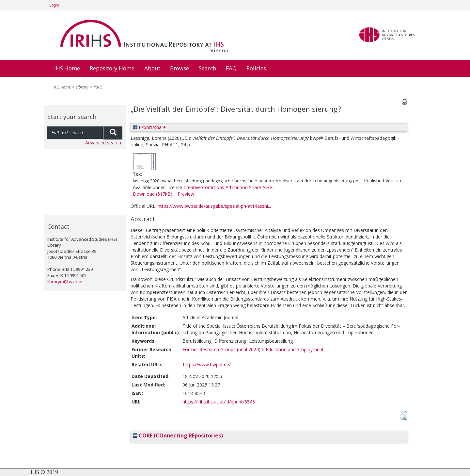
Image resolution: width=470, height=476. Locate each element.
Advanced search (103, 143)
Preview (186, 194)
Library (82, 87)
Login (54, 5)
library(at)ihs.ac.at (65, 282)
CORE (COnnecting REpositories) (178, 435)
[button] (404, 416)
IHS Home (67, 68)
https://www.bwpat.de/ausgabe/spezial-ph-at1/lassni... (214, 206)
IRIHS (98, 87)
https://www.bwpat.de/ (207, 364)
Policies (256, 68)
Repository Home (112, 68)
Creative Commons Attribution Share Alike (228, 187)
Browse (180, 68)
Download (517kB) (153, 194)
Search (207, 68)
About (152, 68)
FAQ (231, 68)
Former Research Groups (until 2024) (221, 349)
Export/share (149, 127)
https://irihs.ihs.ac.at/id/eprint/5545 (219, 402)
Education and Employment (295, 349)
